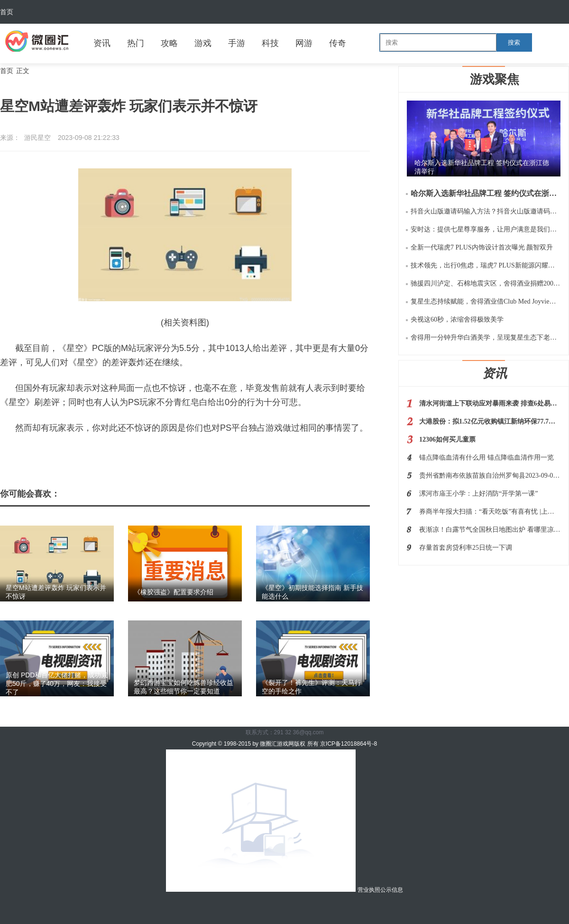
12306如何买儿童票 (447, 439)
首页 (7, 12)
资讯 (102, 43)
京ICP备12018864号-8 (349, 744)
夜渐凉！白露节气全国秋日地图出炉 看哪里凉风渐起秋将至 (490, 530)
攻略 (169, 43)
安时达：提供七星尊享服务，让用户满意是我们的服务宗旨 (486, 229)
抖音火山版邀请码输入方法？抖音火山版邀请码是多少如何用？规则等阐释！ (486, 211)
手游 (237, 43)
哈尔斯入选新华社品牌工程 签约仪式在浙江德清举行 (486, 193)
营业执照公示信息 (284, 890)
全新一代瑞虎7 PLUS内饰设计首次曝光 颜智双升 (482, 247)
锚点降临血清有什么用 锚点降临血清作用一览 (486, 457)
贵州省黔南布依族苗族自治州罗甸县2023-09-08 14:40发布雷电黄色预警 (490, 476)
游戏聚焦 (495, 79)
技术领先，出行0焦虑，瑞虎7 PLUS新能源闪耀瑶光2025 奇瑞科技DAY (486, 265)
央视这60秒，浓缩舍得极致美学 (457, 319)
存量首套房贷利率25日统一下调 (466, 548)
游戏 (203, 43)
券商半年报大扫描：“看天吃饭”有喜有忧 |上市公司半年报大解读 (490, 512)
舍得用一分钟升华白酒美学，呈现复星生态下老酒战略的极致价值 (486, 337)
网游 (304, 43)
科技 (270, 43)
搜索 (514, 42)
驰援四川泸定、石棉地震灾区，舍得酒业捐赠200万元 (486, 283)
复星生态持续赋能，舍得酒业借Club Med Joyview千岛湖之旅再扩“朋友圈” (486, 301)
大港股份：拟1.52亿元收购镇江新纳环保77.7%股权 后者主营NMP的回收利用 (490, 421)
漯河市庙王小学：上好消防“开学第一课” (478, 494)
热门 (136, 43)
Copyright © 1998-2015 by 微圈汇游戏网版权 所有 (256, 744)
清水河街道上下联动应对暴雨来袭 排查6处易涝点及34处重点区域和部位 (490, 403)
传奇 (338, 43)
